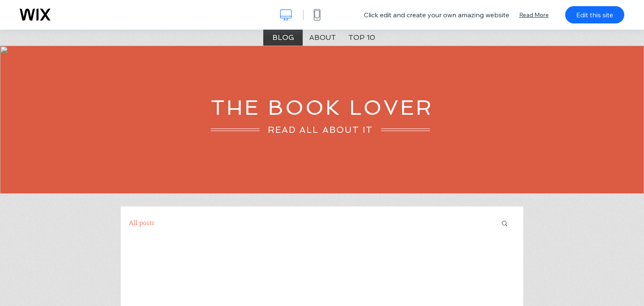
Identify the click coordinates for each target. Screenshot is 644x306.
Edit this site (595, 15)
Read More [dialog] (534, 15)
